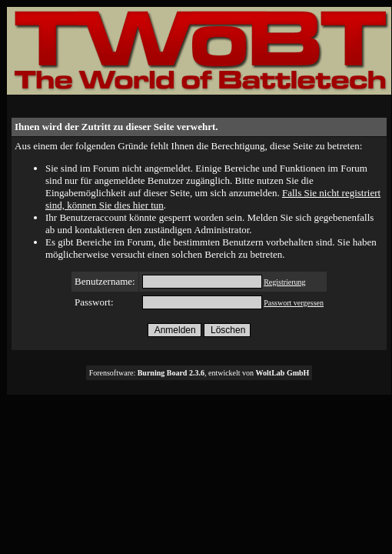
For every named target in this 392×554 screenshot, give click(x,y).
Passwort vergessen (294, 303)
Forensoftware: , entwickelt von (199, 373)
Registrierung (284, 282)
